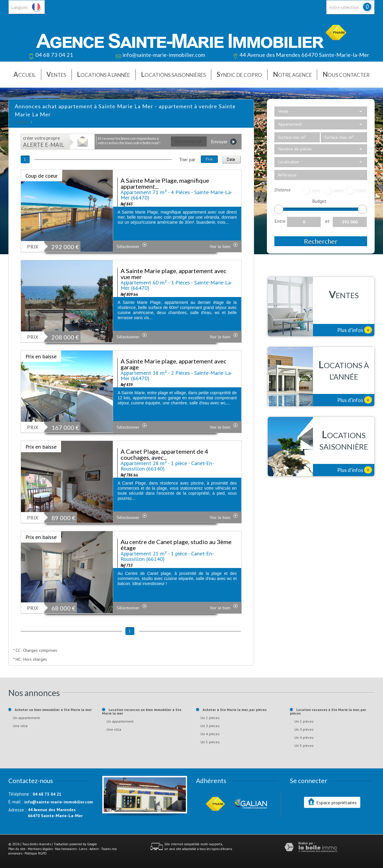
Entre (280, 221)
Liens (83, 849)
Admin (94, 849)
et (327, 221)
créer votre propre (44, 142)
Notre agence (292, 74)
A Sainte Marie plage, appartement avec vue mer (174, 274)
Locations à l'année (103, 74)
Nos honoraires (66, 849)
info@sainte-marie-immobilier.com (164, 55)
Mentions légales (40, 849)
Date (231, 159)
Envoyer (224, 142)
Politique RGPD (36, 853)
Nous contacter (346, 74)
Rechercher (321, 241)
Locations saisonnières (173, 74)
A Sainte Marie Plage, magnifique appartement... (165, 183)
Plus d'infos (355, 330)
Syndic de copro (239, 74)
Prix (209, 159)
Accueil (25, 74)
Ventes (56, 74)
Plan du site (17, 849)
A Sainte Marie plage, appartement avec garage (174, 364)
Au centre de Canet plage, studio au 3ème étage (176, 545)
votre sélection (344, 7)
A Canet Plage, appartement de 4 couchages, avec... (164, 454)
